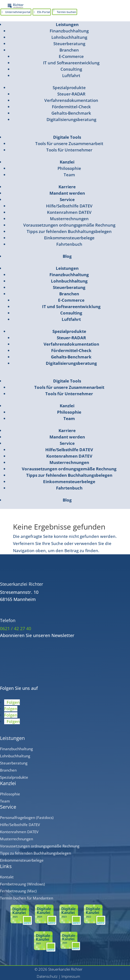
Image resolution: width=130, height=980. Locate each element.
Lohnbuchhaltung (69, 37)
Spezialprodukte (69, 88)
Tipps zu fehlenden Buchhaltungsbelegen (35, 853)
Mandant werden (67, 193)
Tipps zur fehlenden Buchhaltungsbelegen (69, 231)
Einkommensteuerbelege (69, 238)
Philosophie (69, 168)
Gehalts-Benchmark (71, 113)
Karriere (67, 187)
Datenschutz (47, 976)
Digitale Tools (67, 137)
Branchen (69, 50)
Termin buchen (66, 12)
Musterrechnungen (69, 219)
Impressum (71, 976)
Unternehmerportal (18, 12)
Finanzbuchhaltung (69, 31)
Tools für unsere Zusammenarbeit (69, 143)
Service (67, 199)
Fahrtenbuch (69, 244)
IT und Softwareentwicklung (71, 63)
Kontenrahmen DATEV (69, 212)
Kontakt (7, 877)
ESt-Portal (44, 12)
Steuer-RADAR (71, 94)
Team (69, 175)
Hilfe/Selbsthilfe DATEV (69, 206)
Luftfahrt (71, 75)
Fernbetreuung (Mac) (18, 891)
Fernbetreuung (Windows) (23, 884)
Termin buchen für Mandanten (27, 898)
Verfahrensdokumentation (71, 100)
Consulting (71, 69)
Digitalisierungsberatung (71, 119)
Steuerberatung (69, 44)
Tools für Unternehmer (69, 150)
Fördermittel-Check (71, 107)
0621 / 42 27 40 (16, 628)
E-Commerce (71, 56)
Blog (67, 256)
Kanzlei (67, 162)
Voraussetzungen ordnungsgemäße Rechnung (69, 225)
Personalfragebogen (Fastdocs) (27, 817)
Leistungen (67, 24)
